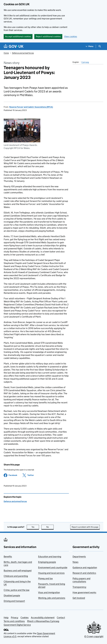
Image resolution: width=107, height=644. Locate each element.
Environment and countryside (53, 567)
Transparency (79, 587)
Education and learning (50, 557)
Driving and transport (14, 601)
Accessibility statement (43, 618)
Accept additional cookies (18, 36)
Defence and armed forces (23, 53)
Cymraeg (85, 62)
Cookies (25, 618)
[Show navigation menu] (90, 46)
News (75, 562)
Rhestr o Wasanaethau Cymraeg (43, 621)
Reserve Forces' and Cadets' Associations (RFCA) (31, 107)
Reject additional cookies (48, 36)
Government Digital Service (17, 625)
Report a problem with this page (85, 527)
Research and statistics (84, 573)
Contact (61, 618)
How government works (84, 592)
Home (6, 53)
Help (6, 618)
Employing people (47, 562)
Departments (79, 557)
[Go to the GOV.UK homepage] (14, 46)
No (50, 527)
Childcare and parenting (16, 576)
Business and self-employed (18, 571)
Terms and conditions (14, 621)
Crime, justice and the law (17, 590)
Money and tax (45, 578)
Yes (35, 527)
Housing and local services (51, 573)
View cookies (71, 36)
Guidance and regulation (85, 567)
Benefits (8, 557)
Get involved (79, 598)
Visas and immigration (49, 592)
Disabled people (12, 595)
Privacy (15, 618)
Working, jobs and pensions (52, 598)
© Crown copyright (94, 636)
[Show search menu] (100, 46)
